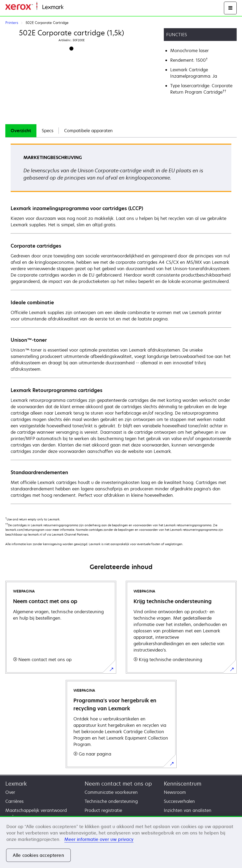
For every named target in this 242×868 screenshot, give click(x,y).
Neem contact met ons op (118, 784)
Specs (48, 131)
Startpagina (74, 7)
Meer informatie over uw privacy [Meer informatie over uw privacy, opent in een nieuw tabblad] (99, 839)
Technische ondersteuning (111, 801)
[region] (121, 842)
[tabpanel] (121, 324)
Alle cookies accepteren (38, 855)
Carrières (14, 801)
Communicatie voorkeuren (111, 792)
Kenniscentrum (183, 784)
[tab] (21, 131)
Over (10, 792)
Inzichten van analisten (188, 810)
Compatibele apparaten (88, 131)
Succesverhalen (179, 801)
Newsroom (175, 792)
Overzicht (21, 131)
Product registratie (103, 810)
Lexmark (16, 784)
